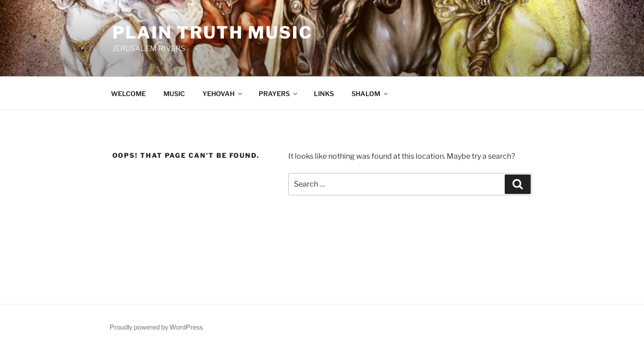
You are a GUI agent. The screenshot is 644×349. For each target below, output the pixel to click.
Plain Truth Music (212, 32)
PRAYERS (279, 94)
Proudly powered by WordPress (156, 327)
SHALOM (370, 94)
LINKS (324, 94)
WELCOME (128, 94)
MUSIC (174, 94)
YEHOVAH (223, 94)
